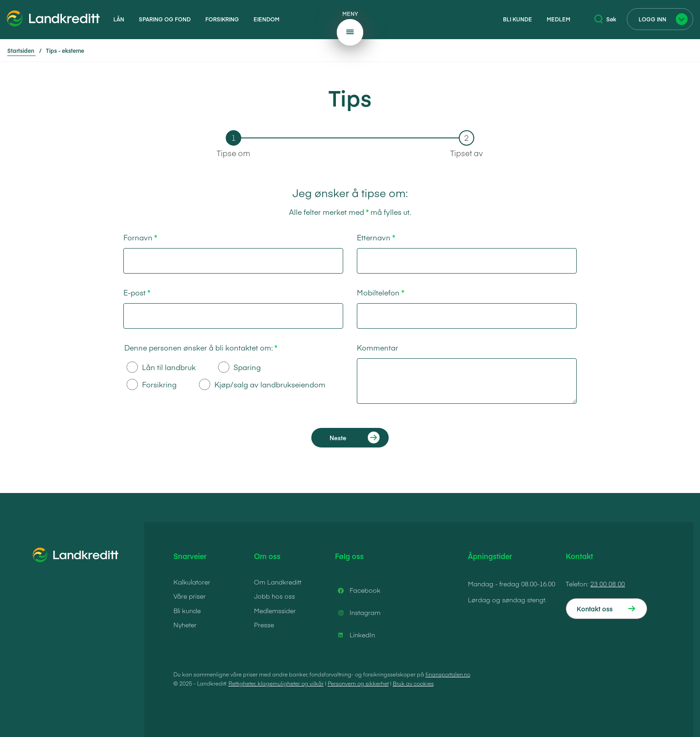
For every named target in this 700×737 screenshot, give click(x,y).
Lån (119, 19)
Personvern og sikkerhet (358, 683)
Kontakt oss (595, 609)
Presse (264, 625)
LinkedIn (355, 635)
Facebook (358, 590)
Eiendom (266, 19)
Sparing (239, 367)
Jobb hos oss (274, 596)
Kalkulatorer (192, 582)
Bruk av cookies (413, 683)
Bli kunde (517, 19)
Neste (338, 438)
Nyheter (185, 625)
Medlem (558, 19)
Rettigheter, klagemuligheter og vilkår (276, 683)
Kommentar (378, 347)
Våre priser (190, 596)
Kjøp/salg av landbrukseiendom (262, 384)
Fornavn (138, 237)
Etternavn (374, 237)
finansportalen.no (448, 674)
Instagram (358, 613)
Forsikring (222, 19)
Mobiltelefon (378, 292)
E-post (134, 292)
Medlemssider (275, 610)
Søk (605, 19)
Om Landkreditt (278, 582)
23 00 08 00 (608, 584)
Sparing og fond (165, 19)
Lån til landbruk (161, 367)
